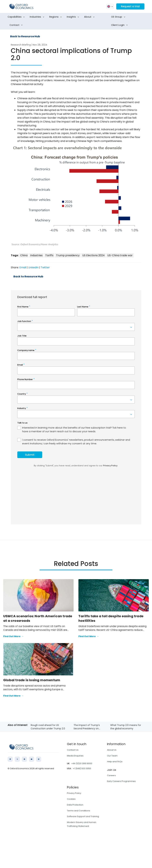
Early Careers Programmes (121, 781)
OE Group (119, 17)
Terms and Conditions (79, 811)
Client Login (120, 25)
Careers (111, 775)
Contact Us (73, 750)
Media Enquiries (75, 756)
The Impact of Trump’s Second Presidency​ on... (87, 727)
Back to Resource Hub (25, 36)
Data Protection (75, 805)
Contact (17, 25)
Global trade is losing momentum (32, 680)
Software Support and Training (83, 816)
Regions (56, 17)
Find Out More (13, 636)
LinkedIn (33, 267)
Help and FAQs (115, 762)
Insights (74, 17)
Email (23, 267)
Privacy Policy (74, 793)
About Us (112, 750)
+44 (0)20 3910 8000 (82, 763)
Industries (38, 17)
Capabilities (17, 17)
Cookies (71, 799)
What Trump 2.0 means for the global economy (126, 727)
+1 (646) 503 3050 (82, 768)
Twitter (45, 267)
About (90, 17)
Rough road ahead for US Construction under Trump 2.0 (48, 727)
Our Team (112, 756)
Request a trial (130, 6)
